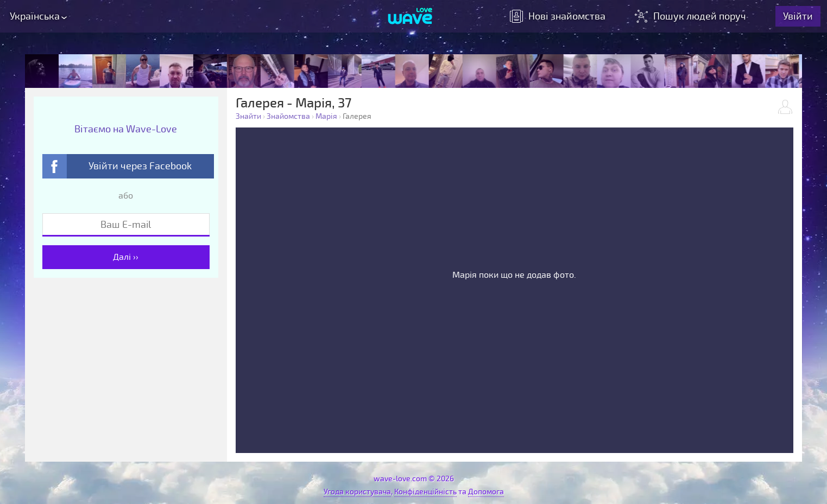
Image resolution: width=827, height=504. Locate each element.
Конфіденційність (425, 492)
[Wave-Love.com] (410, 17)
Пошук (692, 16)
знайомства (558, 16)
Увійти (798, 16)
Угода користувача (357, 492)
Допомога (486, 492)
